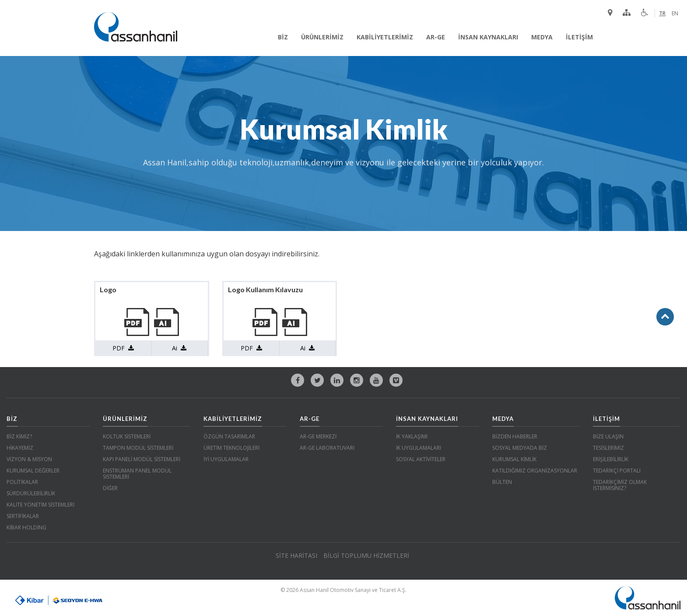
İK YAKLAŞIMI (412, 436)
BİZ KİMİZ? (19, 436)
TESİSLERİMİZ (608, 448)
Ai (179, 348)
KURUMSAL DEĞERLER (33, 471)
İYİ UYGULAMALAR (226, 459)
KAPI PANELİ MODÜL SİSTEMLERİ (142, 459)
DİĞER (110, 488)
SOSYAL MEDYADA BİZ (520, 448)
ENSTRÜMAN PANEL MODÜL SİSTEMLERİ (137, 474)
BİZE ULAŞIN (608, 436)
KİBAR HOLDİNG (26, 527)
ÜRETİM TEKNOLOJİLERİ (231, 448)
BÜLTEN (502, 482)
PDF (123, 348)
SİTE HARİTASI (296, 555)
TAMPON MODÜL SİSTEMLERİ (138, 448)
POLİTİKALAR (22, 482)
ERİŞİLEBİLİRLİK (611, 459)
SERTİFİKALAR (23, 516)
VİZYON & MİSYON (29, 459)
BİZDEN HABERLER (515, 436)
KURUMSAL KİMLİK (514, 459)
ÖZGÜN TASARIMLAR (229, 436)
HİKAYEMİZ (20, 448)
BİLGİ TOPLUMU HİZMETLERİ (366, 555)
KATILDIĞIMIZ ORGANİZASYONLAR (535, 471)
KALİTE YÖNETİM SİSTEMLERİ (40, 505)
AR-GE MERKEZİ (318, 436)
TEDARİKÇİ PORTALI (617, 471)
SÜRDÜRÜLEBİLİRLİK (31, 493)
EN (675, 13)
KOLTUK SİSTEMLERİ (127, 436)
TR (662, 13)
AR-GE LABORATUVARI (327, 448)
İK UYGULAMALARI (419, 448)
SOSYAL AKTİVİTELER (421, 459)
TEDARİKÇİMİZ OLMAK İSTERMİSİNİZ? (620, 485)
